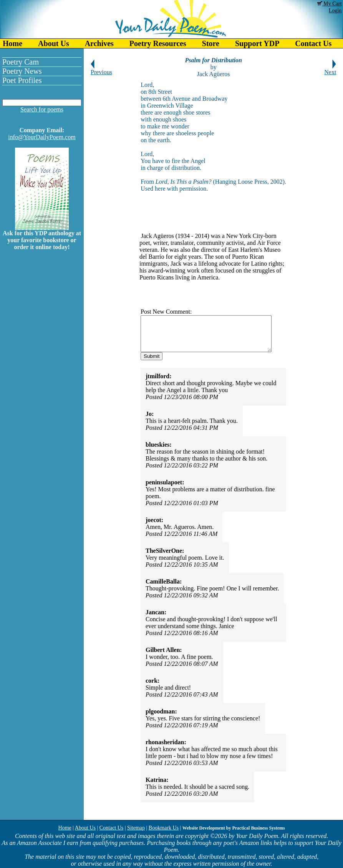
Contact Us (112, 828)
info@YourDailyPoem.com (42, 137)
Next (330, 69)
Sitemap (136, 828)
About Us (54, 43)
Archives (99, 43)
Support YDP (257, 43)
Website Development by (234, 828)
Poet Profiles (22, 80)
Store (211, 43)
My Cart (330, 4)
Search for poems (42, 109)
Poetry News (22, 71)
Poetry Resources (158, 43)
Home (12, 43)
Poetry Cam (21, 62)
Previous (101, 69)
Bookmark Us (164, 828)
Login (335, 11)
